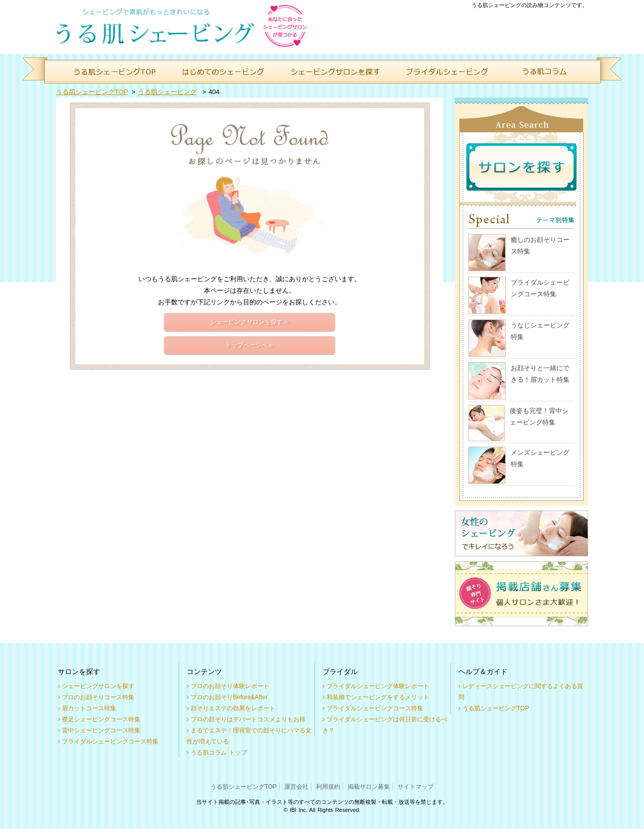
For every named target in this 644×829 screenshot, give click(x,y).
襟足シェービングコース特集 (101, 719)
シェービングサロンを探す (98, 686)
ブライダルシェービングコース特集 (110, 741)
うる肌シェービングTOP (92, 92)
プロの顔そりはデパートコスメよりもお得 (248, 719)
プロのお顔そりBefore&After (229, 697)
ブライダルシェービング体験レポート (378, 686)
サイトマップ (416, 787)
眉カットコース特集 (89, 708)
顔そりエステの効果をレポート (233, 708)
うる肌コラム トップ (219, 753)
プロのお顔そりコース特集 (98, 697)
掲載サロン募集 (369, 787)
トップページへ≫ (250, 345)
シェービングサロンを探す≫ (250, 322)
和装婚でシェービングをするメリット (378, 697)
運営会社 (296, 787)
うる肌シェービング (167, 92)
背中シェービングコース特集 (101, 730)
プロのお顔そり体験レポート (230, 686)
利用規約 (328, 787)
